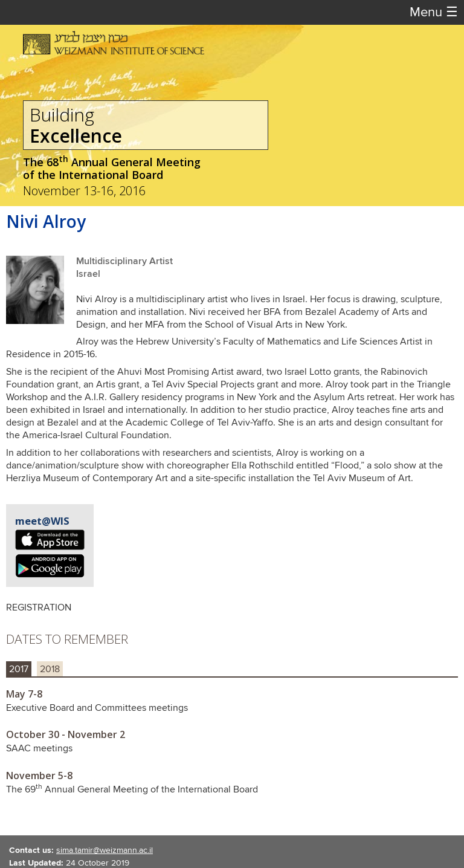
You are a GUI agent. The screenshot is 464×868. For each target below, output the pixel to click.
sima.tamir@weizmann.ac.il (105, 850)
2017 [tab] (19, 669)
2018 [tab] (50, 669)
